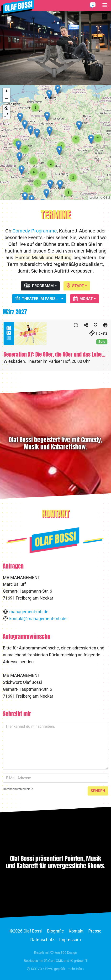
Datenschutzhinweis (18, 789)
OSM (107, 198)
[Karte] (95, 325)
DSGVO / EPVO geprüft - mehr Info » (56, 969)
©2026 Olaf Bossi (26, 931)
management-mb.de (29, 612)
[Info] (76, 325)
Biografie (55, 931)
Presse (95, 931)
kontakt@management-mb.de (38, 619)
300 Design (69, 953)
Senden (98, 791)
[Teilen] (86, 325)
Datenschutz (42, 940)
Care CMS (53, 961)
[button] (47, 116)
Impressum (70, 940)
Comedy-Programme (35, 231)
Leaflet (94, 198)
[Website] (105, 325)
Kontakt (76, 931)
